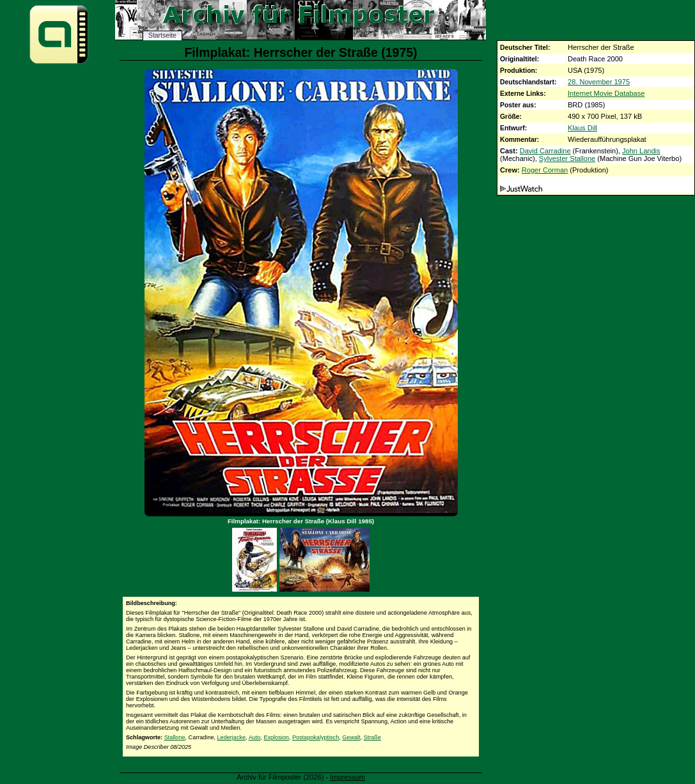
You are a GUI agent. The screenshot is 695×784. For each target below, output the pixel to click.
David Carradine (545, 151)
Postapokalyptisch (316, 737)
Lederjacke (232, 737)
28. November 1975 (599, 82)
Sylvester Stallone (567, 158)
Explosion (276, 737)
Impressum (347, 777)
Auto (255, 737)
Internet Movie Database (606, 93)
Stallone (175, 737)
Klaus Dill (582, 128)
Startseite (162, 35)
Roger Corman (545, 170)
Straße (372, 737)
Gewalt (351, 737)
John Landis (641, 151)
